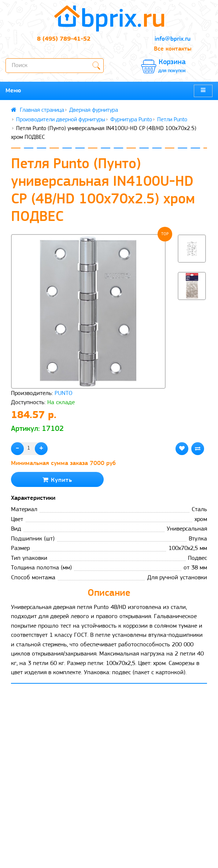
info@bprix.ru (173, 39)
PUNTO (64, 393)
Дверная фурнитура (94, 110)
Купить (57, 480)
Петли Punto (172, 120)
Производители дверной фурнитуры (61, 120)
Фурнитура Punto (131, 120)
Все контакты (173, 49)
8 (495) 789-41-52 (64, 39)
